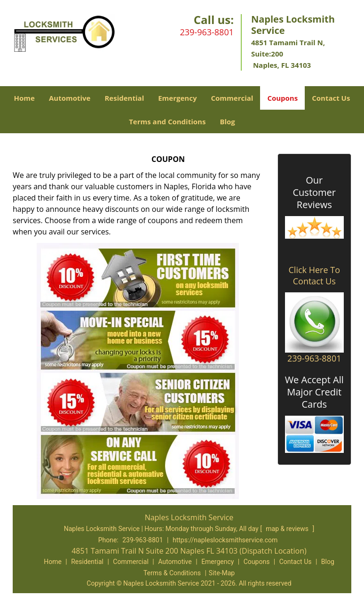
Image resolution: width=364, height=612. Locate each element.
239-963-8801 (207, 32)
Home (24, 98)
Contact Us (331, 98)
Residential (124, 98)
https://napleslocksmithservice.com (225, 540)
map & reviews (288, 529)
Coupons (282, 98)
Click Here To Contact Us (314, 275)
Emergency (177, 98)
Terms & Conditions (172, 573)
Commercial (232, 98)
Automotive (70, 98)
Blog (227, 121)
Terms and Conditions (167, 121)
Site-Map (222, 573)
